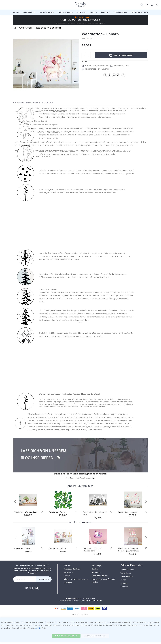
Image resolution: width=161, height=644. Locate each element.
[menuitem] (16, 12)
